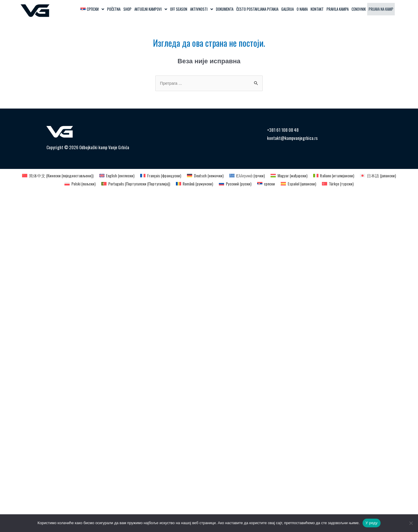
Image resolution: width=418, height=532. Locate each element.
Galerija (288, 9)
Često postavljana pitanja (257, 9)
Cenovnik (359, 9)
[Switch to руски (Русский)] (238, 184)
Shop (127, 9)
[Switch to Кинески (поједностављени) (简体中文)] (49, 176)
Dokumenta (225, 9)
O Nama (302, 9)
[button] (92, 9)
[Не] (411, 523)
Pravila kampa (338, 9)
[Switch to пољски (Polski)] (73, 184)
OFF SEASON (179, 9)
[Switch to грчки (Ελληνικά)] (249, 176)
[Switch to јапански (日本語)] (388, 176)
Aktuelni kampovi (151, 9)
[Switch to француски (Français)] (159, 176)
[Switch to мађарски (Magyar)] (293, 176)
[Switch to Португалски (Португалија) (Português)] (133, 184)
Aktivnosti (202, 9)
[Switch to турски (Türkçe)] (345, 184)
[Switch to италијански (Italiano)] (341, 176)
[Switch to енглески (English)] (112, 176)
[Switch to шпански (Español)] (304, 184)
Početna (114, 9)
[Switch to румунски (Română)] (195, 184)
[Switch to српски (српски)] (270, 184)
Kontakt (317, 9)
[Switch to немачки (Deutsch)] (205, 176)
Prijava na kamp (381, 9)
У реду (372, 523)
